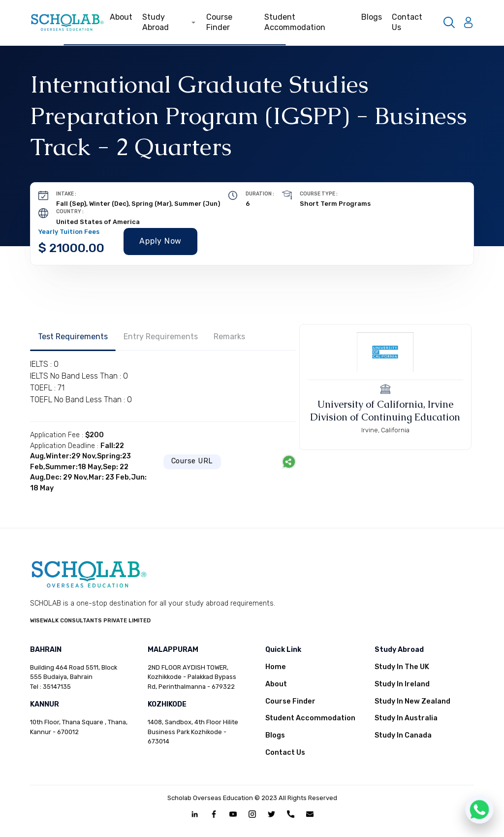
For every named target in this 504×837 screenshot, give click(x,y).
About (121, 17)
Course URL (192, 461)
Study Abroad (169, 22)
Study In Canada (403, 735)
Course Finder (219, 22)
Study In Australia (406, 718)
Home (276, 667)
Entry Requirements (161, 337)
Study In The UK (402, 667)
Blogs (372, 17)
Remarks (229, 337)
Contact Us (407, 22)
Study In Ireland (402, 684)
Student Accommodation (295, 22)
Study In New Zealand (412, 701)
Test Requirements (73, 337)
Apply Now (160, 241)
